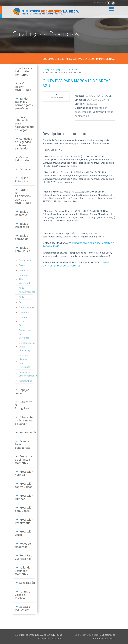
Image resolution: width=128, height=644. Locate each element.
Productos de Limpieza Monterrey (24, 460)
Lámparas (24, 312)
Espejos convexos (22, 392)
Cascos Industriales (22, 159)
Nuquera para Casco (24, 321)
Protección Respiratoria (24, 521)
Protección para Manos (24, 509)
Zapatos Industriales (22, 608)
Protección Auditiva (24, 473)
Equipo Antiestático (22, 180)
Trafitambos (25, 381)
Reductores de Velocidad (25, 334)
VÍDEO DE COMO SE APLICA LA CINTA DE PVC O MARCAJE (78, 245)
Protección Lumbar (24, 497)
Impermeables (29, 432)
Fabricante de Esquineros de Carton (24, 420)
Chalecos (24, 270)
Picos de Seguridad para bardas (22, 444)
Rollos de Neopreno (23, 545)
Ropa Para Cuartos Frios (24, 557)
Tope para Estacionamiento (26, 374)
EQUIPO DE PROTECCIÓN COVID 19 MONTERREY (23, 196)
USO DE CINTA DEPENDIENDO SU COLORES (76, 264)
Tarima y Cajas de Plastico (22, 595)
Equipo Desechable (22, 225)
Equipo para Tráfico (22, 249)
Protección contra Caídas (24, 485)
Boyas (22, 265)
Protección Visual (24, 533)
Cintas (22, 297)
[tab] (24, 71)
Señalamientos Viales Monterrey (26, 347)
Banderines (25, 260)
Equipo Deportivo (22, 213)
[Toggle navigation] (111, 8)
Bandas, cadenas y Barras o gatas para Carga (24, 103)
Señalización (27, 583)
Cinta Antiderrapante (26, 290)
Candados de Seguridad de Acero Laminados (23, 143)
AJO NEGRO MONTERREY (23, 86)
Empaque (25, 169)
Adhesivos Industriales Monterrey (23, 71)
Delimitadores (26, 307)
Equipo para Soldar (22, 237)
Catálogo (46, 69)
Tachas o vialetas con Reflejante (24, 361)
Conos (22, 302)
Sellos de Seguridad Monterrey (23, 571)
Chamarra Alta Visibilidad (24, 279)
